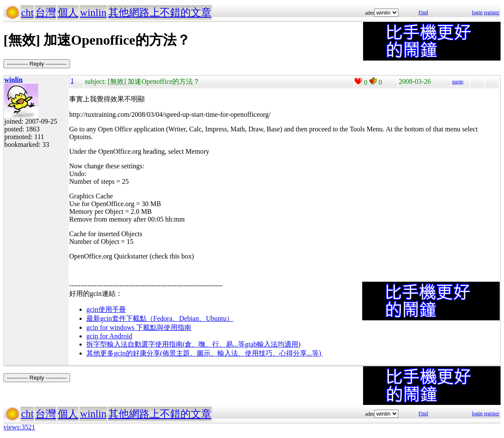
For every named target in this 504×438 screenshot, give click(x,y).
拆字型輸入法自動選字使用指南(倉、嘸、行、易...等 (166, 344)
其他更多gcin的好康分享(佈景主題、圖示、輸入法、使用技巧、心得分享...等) (205, 353)
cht (27, 12)
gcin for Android (109, 336)
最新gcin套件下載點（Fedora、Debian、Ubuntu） (160, 318)
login (477, 12)
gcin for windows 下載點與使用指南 (139, 327)
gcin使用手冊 (106, 309)
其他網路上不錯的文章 (160, 12)
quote (458, 82)
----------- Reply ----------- (37, 64)
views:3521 (19, 427)
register (492, 12)
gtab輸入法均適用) (273, 344)
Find (423, 12)
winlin (93, 12)
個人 (68, 12)
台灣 (46, 12)
